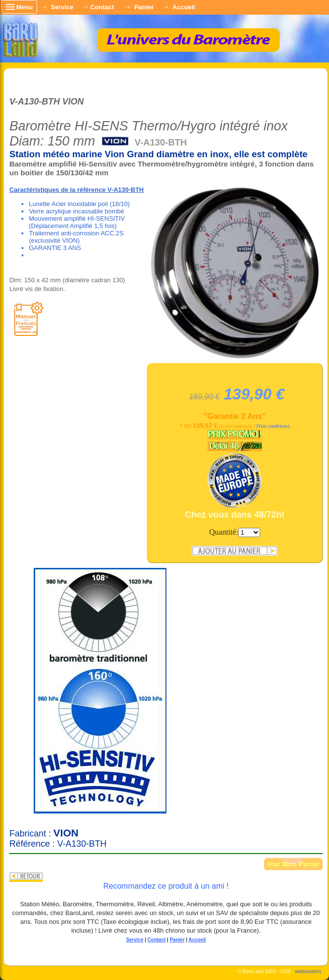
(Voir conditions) (273, 426)
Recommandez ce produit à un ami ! (166, 886)
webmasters (308, 971)
